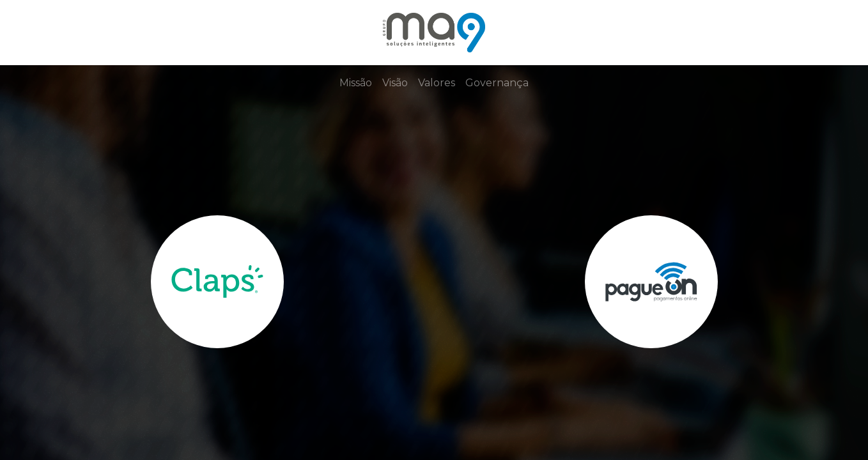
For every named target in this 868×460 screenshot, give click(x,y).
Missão (356, 83)
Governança (497, 83)
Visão (395, 83)
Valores (437, 83)
